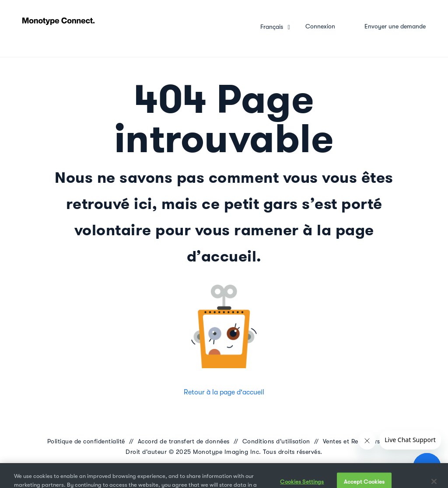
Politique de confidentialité (86, 441)
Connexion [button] (320, 26)
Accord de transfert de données (184, 441)
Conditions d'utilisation (276, 441)
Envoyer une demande (395, 26)
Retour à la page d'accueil (224, 392)
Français (273, 27)
